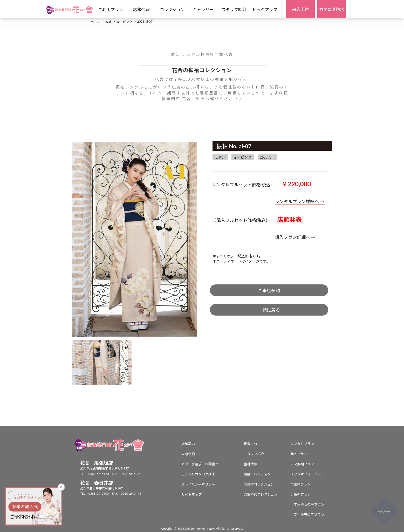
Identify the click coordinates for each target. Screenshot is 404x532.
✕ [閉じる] (61, 487)
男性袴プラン (300, 494)
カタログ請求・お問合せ (200, 464)
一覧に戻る (269, 310)
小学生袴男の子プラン (307, 515)
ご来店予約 (269, 291)
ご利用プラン (111, 9)
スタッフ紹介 (234, 9)
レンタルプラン (302, 444)
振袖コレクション (257, 474)
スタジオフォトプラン (307, 474)
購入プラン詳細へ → (295, 237)
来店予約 (188, 454)
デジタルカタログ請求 (198, 474)
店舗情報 (141, 9)
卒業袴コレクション (259, 484)
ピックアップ (265, 9)
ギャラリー (203, 9)
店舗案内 (188, 444)
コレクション (172, 9)
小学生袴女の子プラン (307, 504)
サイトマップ (191, 494)
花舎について (254, 444)
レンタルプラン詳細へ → (300, 202)
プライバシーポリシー (198, 484)
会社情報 (250, 464)
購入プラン (299, 454)
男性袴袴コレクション (261, 494)
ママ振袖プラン (302, 464)
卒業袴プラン (300, 484)
